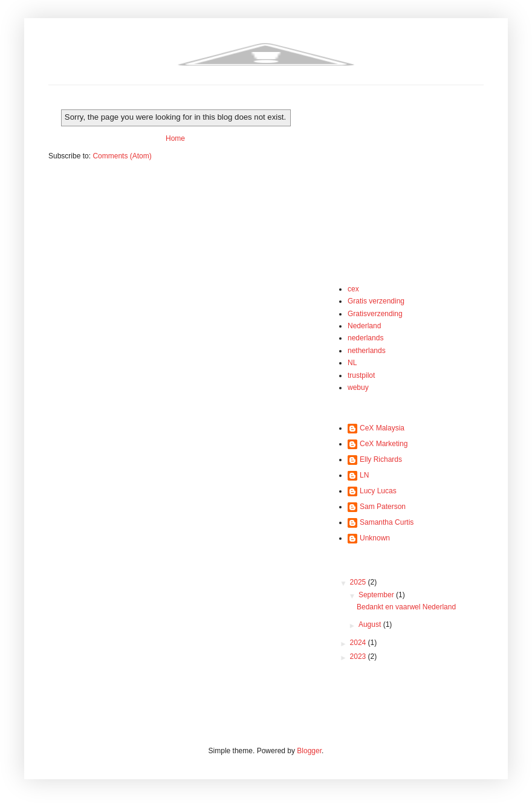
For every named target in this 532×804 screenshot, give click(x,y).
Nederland (364, 326)
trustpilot (361, 375)
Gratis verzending (376, 301)
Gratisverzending (375, 314)
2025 (359, 582)
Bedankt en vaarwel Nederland (406, 607)
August (371, 624)
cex (353, 289)
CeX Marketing (384, 444)
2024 (359, 643)
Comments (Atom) (122, 156)
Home (175, 138)
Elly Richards (381, 459)
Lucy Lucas (378, 491)
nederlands (365, 338)
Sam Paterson (383, 507)
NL (352, 363)
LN (364, 475)
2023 (359, 656)
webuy (358, 387)
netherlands (367, 351)
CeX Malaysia (382, 428)
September (377, 595)
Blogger (309, 751)
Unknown (375, 538)
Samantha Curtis (387, 522)
